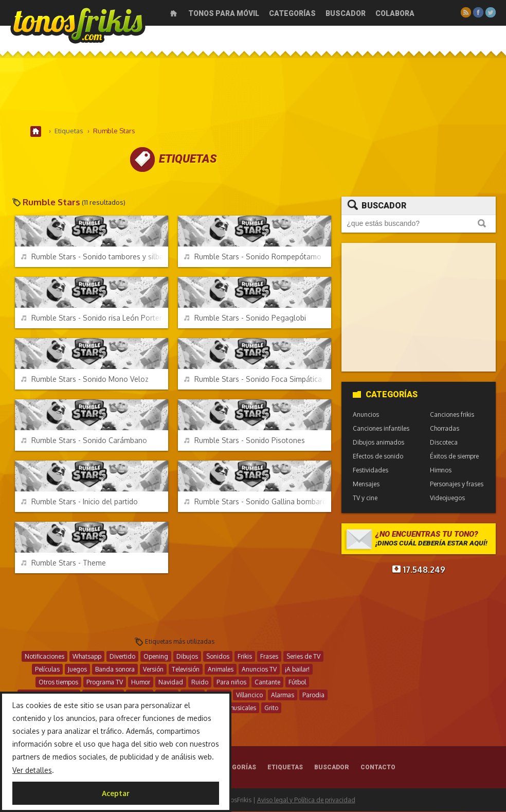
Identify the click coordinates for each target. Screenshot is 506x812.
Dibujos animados (378, 443)
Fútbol (297, 683)
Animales (221, 670)
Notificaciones (44, 657)
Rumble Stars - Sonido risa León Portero (94, 318)
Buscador (346, 13)
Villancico (249, 695)
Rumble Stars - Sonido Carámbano (84, 441)
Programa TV (105, 683)
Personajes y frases (457, 484)
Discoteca (444, 443)
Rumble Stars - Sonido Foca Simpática (253, 379)
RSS (466, 12)
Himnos (441, 471)
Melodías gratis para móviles (78, 24)
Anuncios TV (259, 670)
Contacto (378, 768)
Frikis (245, 657)
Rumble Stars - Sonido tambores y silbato (95, 257)
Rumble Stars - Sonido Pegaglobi (245, 318)
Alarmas (283, 695)
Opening (156, 657)
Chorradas (445, 429)
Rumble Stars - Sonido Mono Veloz (85, 379)
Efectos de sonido (378, 457)
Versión (153, 670)
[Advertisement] (253, 92)
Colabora (395, 13)
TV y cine (365, 498)
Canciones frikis (452, 415)
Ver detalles (32, 770)
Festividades (371, 471)
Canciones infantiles (381, 429)
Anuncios (366, 415)
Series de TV (303, 657)
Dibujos (187, 657)
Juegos (77, 670)
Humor (141, 683)
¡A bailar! (297, 670)
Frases (269, 657)
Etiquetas (285, 768)
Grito (271, 708)
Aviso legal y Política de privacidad (306, 800)
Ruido (200, 683)
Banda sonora (115, 670)
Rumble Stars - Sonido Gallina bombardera (258, 502)
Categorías (292, 13)
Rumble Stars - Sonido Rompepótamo (253, 257)
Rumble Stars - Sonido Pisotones (245, 441)
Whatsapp (87, 657)
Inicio (174, 13)
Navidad (171, 683)
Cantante (267, 683)
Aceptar (116, 793)
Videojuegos (447, 498)
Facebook (478, 12)
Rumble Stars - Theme (64, 563)
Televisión (186, 670)
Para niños (231, 683)
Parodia (313, 695)
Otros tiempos (58, 683)
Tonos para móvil (224, 13)
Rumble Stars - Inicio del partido (79, 502)
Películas (47, 670)
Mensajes (366, 484)
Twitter (491, 12)
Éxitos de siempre (454, 457)
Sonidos (218, 657)
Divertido (122, 657)
